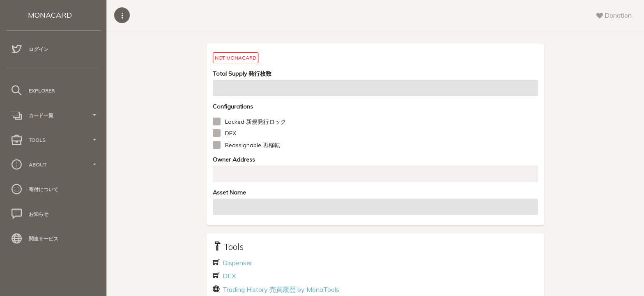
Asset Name (229, 192)
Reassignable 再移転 (253, 145)
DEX (231, 133)
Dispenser (237, 263)
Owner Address (234, 160)
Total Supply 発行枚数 (242, 74)
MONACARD (50, 15)
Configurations (233, 106)
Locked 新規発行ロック (256, 122)
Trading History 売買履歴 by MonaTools (280, 289)
